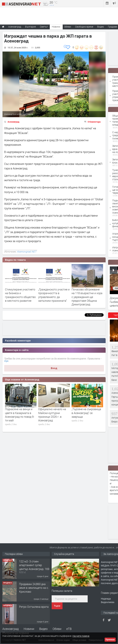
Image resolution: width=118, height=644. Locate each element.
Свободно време (84, 27)
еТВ (69, 629)
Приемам (110, 640)
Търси (57, 606)
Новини (56, 27)
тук (6, 361)
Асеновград (13, 122)
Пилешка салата (62, 591)
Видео (43, 629)
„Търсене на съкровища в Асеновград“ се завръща (86, 413)
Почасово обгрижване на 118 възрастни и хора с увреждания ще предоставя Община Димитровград (87, 297)
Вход (54, 368)
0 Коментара (94, 122)
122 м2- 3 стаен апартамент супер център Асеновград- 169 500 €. (34, 567)
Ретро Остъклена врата (34, 607)
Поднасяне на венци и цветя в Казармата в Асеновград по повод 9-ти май (20, 415)
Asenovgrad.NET (27, 251)
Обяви (57, 629)
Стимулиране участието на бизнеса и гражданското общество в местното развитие (20, 295)
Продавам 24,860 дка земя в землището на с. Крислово (34, 588)
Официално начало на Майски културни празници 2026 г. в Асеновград (52, 415)
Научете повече (81, 636)
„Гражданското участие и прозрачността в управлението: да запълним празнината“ (54, 295)
